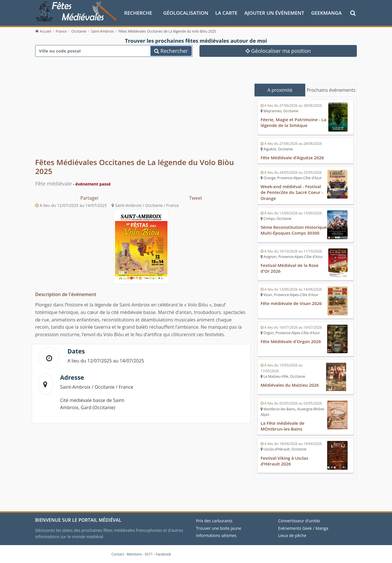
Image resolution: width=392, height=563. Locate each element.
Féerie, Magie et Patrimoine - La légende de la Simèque (293, 122)
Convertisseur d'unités (299, 521)
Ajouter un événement (274, 13)
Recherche (138, 13)
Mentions (134, 554)
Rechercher (171, 50)
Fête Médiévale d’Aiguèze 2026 (292, 158)
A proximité (280, 90)
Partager (90, 198)
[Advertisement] (141, 113)
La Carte (226, 13)
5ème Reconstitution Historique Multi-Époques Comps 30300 (294, 230)
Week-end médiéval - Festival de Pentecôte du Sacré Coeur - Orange (292, 192)
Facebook (163, 554)
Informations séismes (216, 535)
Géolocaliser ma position (278, 50)
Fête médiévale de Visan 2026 (291, 303)
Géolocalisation (186, 13)
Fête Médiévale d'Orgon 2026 (291, 341)
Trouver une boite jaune (219, 528)
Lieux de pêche (292, 535)
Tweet (196, 198)
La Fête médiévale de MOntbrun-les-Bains (282, 426)
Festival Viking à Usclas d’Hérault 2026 (284, 461)
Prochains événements (331, 90)
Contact (118, 554)
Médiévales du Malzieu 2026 (290, 385)
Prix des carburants (214, 521)
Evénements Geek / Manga (303, 528)
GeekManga (326, 13)
